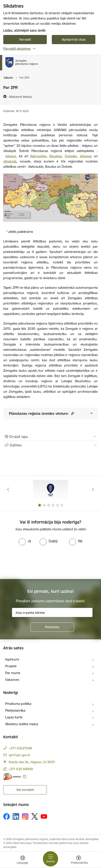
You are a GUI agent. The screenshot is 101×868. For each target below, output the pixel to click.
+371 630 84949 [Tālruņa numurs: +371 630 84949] (21, 769)
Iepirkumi (12, 659)
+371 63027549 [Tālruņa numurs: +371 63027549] (20, 748)
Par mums (13, 673)
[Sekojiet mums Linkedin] (16, 816)
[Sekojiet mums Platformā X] (35, 816)
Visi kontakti (25, 790)
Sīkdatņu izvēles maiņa (22, 724)
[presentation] (36, 562)
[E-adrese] (12, 777)
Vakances (12, 680)
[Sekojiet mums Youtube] (44, 816)
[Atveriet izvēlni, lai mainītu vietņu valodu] (23, 860)
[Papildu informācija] (24, 777)
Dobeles (71, 156)
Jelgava (11, 156)
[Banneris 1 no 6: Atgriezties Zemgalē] (50, 490)
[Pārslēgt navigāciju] (50, 859)
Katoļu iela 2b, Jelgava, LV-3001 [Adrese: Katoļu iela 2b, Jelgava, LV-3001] (32, 762)
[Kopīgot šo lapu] (50, 445)
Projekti (11, 666)
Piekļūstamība (15, 710)
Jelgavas (86, 156)
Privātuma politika (18, 704)
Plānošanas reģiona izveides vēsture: (41, 413)
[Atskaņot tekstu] (20, 97)
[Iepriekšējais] (8, 489)
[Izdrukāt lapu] (50, 437)
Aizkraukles (38, 156)
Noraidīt (25, 39)
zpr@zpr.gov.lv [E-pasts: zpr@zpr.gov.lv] (19, 755)
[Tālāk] (93, 489)
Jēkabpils (10, 161)
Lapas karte (14, 717)
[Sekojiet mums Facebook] (7, 816)
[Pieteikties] (52, 627)
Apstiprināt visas (74, 39)
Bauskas (56, 156)
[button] (72, 413)
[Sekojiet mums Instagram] (25, 817)
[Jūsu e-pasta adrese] (52, 612)
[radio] (25, 541)
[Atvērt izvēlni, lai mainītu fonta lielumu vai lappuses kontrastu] (79, 860)
